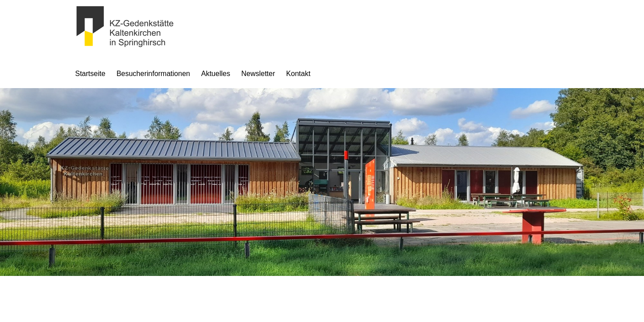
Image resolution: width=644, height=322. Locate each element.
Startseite (90, 74)
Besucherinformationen (153, 74)
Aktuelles (216, 74)
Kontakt (298, 74)
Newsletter (258, 74)
